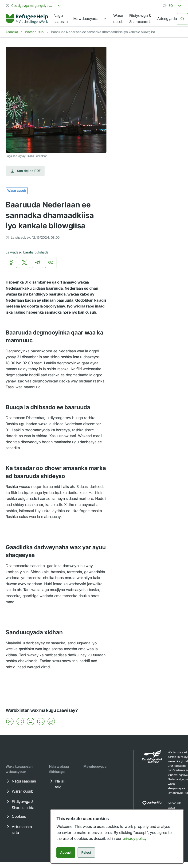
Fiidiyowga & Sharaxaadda (140, 19)
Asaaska (12, 32)
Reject (86, 852)
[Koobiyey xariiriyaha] (51, 262)
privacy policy (135, 838)
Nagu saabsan (61, 19)
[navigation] (90, 19)
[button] (10, 721)
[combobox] (34, 6)
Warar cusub (118, 19)
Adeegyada (167, 19)
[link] (27, 19)
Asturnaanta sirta (18, 829)
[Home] (27, 19)
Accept (66, 852)
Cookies (16, 816)
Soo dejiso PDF (25, 171)
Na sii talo (57, 784)
